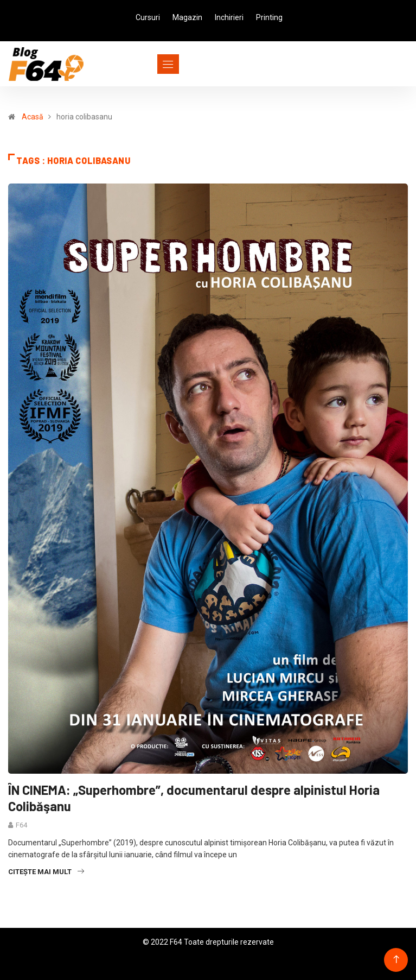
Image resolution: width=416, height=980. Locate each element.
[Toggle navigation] (148, 64)
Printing (269, 17)
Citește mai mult (46, 872)
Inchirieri (229, 17)
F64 (21, 825)
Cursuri (148, 17)
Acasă (33, 117)
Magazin (187, 17)
